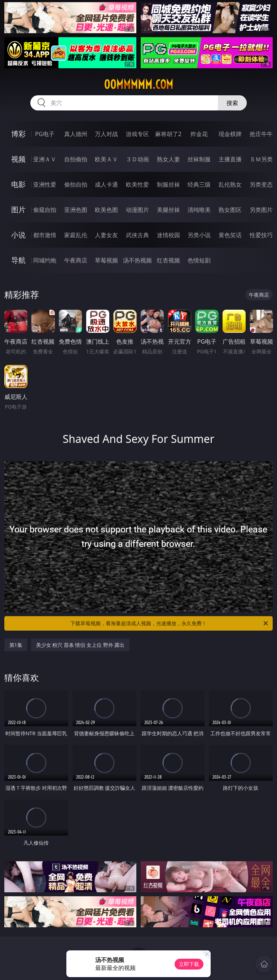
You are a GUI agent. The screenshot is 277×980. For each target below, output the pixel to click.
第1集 (16, 645)
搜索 (232, 103)
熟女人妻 (168, 159)
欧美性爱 (137, 184)
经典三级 (199, 184)
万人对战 (106, 134)
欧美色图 (106, 210)
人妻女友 (106, 235)
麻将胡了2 (168, 134)
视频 (18, 159)
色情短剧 (199, 260)
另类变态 (261, 184)
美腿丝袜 (168, 210)
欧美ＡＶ (106, 159)
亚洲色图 (76, 210)
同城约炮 (45, 260)
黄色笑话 (230, 235)
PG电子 (45, 134)
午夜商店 (76, 260)
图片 (18, 210)
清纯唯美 (199, 210)
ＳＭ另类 (261, 159)
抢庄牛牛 (261, 134)
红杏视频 (168, 260)
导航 (18, 260)
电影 (18, 184)
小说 (18, 235)
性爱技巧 (261, 235)
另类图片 (261, 210)
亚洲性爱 (45, 184)
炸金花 (199, 134)
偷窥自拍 (45, 210)
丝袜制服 (199, 159)
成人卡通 (106, 184)
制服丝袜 (168, 184)
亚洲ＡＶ (45, 159)
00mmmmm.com (138, 84)
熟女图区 (230, 210)
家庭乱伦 (76, 235)
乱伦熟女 (230, 184)
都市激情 (45, 235)
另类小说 (199, 235)
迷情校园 (168, 235)
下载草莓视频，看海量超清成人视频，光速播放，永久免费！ (170, 623)
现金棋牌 (230, 134)
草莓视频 (106, 260)
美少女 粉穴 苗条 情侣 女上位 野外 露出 (80, 645)
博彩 (18, 134)
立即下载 (189, 964)
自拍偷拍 (76, 159)
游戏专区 (137, 134)
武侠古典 (137, 235)
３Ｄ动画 (137, 159)
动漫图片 (137, 210)
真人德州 (76, 134)
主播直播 (230, 159)
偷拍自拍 (76, 184)
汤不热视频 (137, 260)
